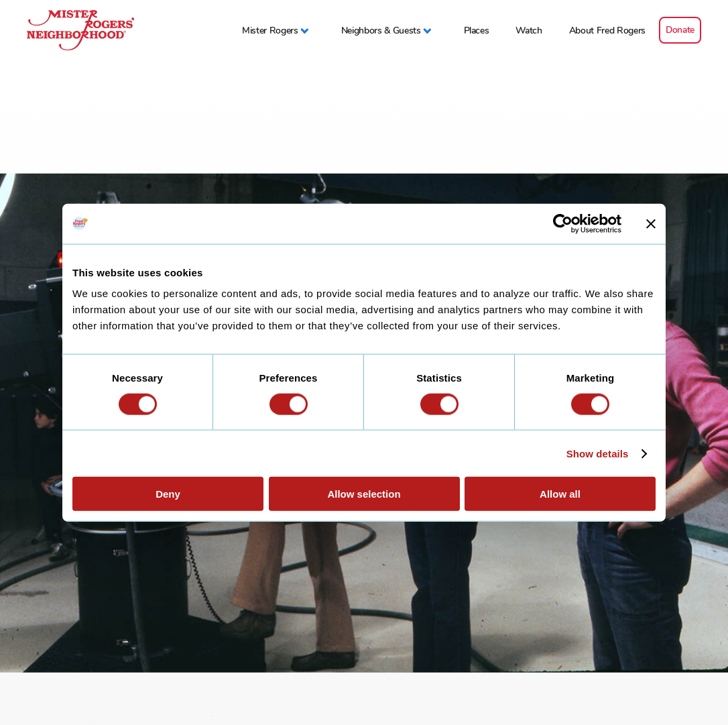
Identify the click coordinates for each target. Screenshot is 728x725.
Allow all (560, 494)
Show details (598, 453)
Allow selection (364, 494)
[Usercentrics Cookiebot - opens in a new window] (563, 223)
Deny (168, 494)
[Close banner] (651, 223)
